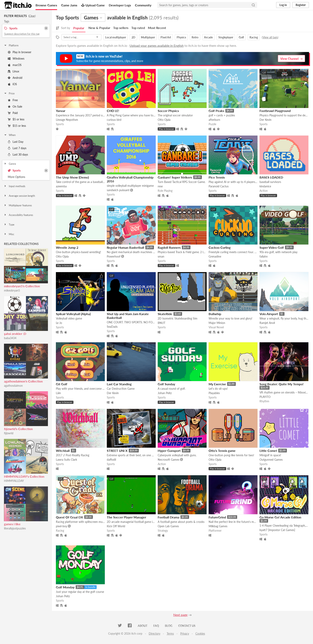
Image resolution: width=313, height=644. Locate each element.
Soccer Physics (168, 111)
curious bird (114, 120)
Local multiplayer (116, 37)
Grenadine (215, 256)
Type (9, 225)
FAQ (156, 626)
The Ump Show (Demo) (72, 177)
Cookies (200, 634)
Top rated (138, 28)
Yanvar (61, 111)
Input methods (15, 186)
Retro (195, 37)
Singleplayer (226, 37)
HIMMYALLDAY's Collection (24, 476)
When (10, 135)
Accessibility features (18, 215)
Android (15, 78)
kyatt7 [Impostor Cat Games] (277, 530)
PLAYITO (265, 397)
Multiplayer (148, 37)
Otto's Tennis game (222, 451)
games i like (12, 524)
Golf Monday (65, 587)
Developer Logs (120, 5)
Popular (79, 28)
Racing (254, 37)
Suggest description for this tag (22, 34)
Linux (13, 71)
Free (13, 100)
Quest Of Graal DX (69, 517)
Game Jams (69, 5)
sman (161, 256)
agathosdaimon (13, 386)
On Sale (15, 106)
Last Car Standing (119, 384)
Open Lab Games (168, 526)
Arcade (208, 37)
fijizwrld (9, 433)
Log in (283, 5)
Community (143, 5)
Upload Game (93, 5)
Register (301, 5)
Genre (10, 164)
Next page (180, 615)
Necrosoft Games (168, 460)
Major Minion (217, 323)
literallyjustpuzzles (15, 528)
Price (9, 93)
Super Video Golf (272, 247)
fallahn (264, 256)
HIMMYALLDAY (14, 481)
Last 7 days (17, 148)
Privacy (185, 634)
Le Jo (59, 323)
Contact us (187, 626)
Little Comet (268, 451)
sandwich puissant (118, 190)
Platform (11, 45)
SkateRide (165, 314)
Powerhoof (114, 256)
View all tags (270, 37)
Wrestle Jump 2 (67, 247)
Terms (170, 634)
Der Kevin (265, 120)
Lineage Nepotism (67, 120)
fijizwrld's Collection (18, 429)
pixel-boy (61, 526)
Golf (241, 37)
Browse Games (46, 5)
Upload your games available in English (157, 45)
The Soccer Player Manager (126, 517)
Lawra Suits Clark (66, 460)
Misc (9, 234)
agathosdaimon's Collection (23, 381)
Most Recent (157, 28)
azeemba (61, 186)
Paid (13, 113)
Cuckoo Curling (220, 247)
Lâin (58, 393)
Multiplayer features (18, 205)
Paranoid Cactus (219, 186)
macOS (15, 65)
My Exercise (217, 384)
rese (160, 186)
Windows (16, 58)
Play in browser (20, 52)
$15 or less (17, 126)
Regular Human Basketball (125, 247)
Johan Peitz (165, 393)
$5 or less (16, 119)
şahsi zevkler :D (15, 334)
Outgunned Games (271, 460)
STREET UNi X (117, 451)
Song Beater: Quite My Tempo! (282, 384)
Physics (181, 37)
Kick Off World (116, 526)
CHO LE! (113, 111)
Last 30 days (18, 154)
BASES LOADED (271, 177)
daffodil (111, 460)
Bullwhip (215, 314)
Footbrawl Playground (275, 111)
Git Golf (62, 384)
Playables (214, 393)
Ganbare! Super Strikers (175, 177)
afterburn (214, 120)
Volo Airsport (269, 314)
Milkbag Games (218, 526)
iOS (12, 84)
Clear (32, 16)
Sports (14, 170)
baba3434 (10, 338)
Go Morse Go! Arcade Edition (280, 517)
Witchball (63, 451)
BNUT (161, 323)
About (143, 626)
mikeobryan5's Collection (22, 286)
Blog (169, 626)
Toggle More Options (26, 177)
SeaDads (112, 327)
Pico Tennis (217, 177)
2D (133, 37)
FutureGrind (217, 517)
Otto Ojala (164, 120)
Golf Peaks (216, 111)
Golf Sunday (166, 384)
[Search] (253, 5)
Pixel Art (166, 37)
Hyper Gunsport (169, 451)
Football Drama (168, 517)
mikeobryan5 (12, 290)
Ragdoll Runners (169, 247)
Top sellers (121, 28)
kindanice (265, 186)
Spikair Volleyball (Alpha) (73, 314)
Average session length (19, 196)
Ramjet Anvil (267, 323)
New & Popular (99, 28)
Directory (155, 634)
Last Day (16, 142)
